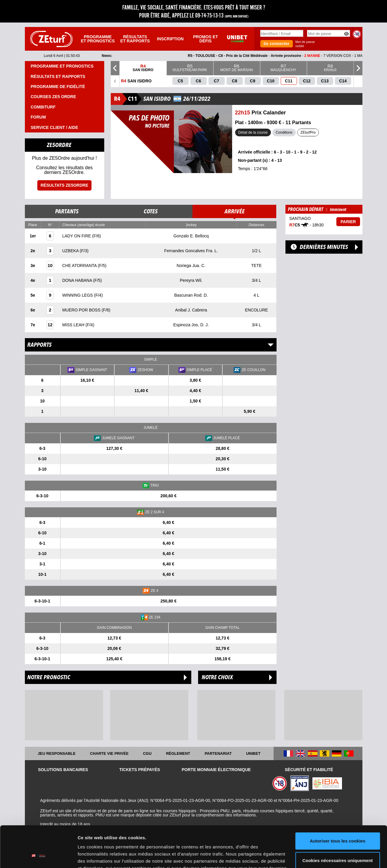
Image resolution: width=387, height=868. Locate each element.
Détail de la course (253, 132)
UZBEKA (71, 251)
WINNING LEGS (78, 295)
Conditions (284, 132)
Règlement (178, 753)
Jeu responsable (57, 753)
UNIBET (253, 753)
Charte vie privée (109, 753)
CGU (147, 753)
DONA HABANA (78, 280)
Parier (348, 222)
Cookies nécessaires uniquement (338, 825)
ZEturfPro (308, 132)
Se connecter (277, 44)
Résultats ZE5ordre (64, 185)
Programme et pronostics (98, 39)
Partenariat (218, 753)
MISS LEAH (74, 325)
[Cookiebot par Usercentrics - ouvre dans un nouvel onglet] (38, 856)
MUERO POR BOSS (82, 310)
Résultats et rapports (135, 39)
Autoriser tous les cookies (338, 806)
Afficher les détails (98, 856)
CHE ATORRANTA (80, 266)
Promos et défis (205, 39)
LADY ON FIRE (77, 236)
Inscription (170, 39)
